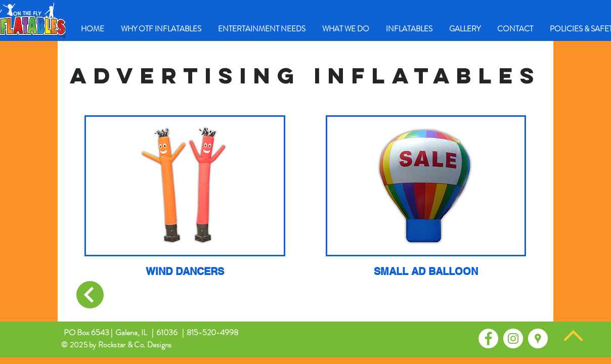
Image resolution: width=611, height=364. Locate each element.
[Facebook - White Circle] (488, 338)
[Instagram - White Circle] (513, 338)
